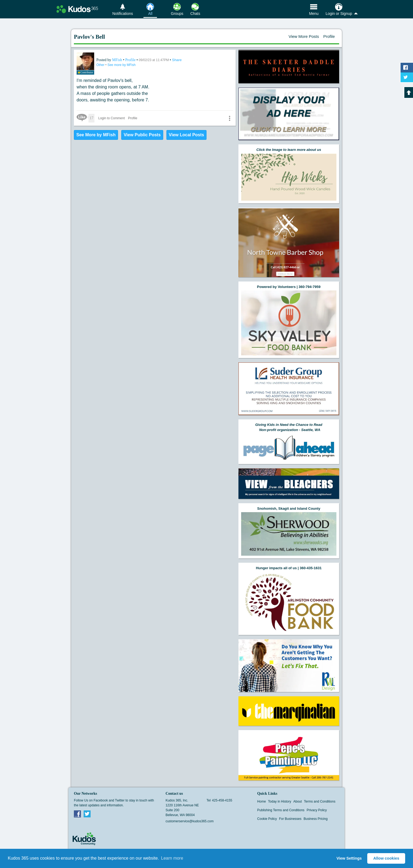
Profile (329, 36)
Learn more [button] (172, 858)
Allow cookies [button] (386, 858)
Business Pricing (316, 819)
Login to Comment (112, 118)
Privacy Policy (317, 810)
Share (177, 60)
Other (101, 65)
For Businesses (290, 819)
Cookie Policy (267, 819)
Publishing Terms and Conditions (281, 810)
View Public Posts (142, 135)
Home (261, 801)
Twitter (87, 814)
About (298, 801)
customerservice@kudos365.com (190, 821)
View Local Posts (186, 135)
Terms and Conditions (320, 801)
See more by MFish (122, 65)
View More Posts (304, 36)
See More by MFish (96, 135)
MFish (117, 60)
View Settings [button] (349, 858)
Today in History (279, 801)
